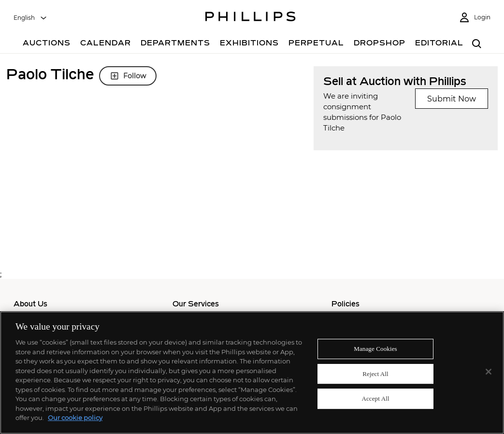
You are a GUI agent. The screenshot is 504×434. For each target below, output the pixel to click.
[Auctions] (47, 44)
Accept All (375, 399)
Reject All (375, 374)
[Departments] (175, 44)
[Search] (477, 44)
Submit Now (452, 99)
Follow (128, 76)
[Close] (489, 372)
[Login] (475, 18)
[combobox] (30, 18)
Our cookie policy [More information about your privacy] (75, 418)
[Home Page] (251, 18)
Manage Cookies (375, 349)
